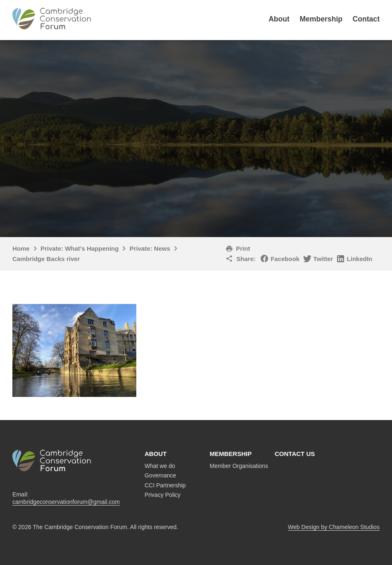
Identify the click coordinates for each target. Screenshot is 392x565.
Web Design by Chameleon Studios (334, 527)
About (279, 19)
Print (243, 248)
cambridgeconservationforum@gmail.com (66, 502)
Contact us (295, 454)
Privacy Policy (163, 495)
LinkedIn (360, 259)
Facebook (285, 259)
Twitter (323, 259)
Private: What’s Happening (80, 248)
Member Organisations (239, 466)
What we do (160, 466)
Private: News (150, 248)
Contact (366, 19)
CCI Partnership (165, 485)
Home (21, 248)
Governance (160, 475)
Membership (321, 19)
